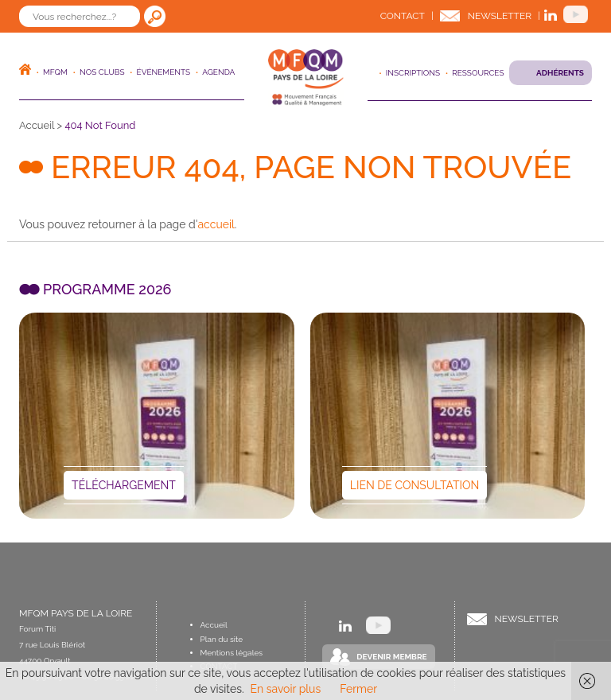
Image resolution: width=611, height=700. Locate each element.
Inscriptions (413, 73)
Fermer (358, 689)
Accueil (37, 125)
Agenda (218, 72)
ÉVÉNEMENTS (164, 72)
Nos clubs (102, 72)
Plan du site (222, 639)
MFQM (55, 72)
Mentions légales (232, 653)
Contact (403, 16)
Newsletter (500, 16)
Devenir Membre (391, 657)
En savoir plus (286, 689)
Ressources (478, 73)
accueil (216, 224)
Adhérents (560, 73)
